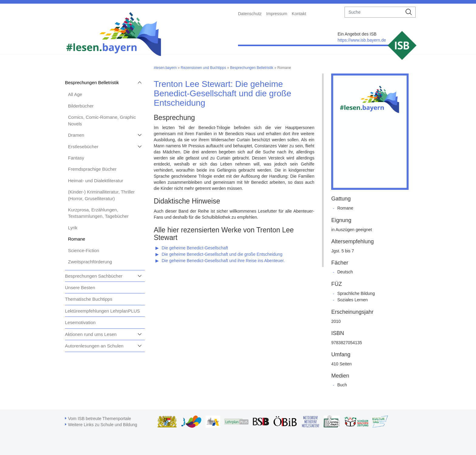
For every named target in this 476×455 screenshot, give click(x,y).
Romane (77, 239)
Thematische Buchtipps (89, 299)
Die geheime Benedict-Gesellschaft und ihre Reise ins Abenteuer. (223, 261)
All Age (75, 94)
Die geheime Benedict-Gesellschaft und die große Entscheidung (222, 254)
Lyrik (73, 228)
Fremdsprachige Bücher (92, 169)
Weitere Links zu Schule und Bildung (103, 425)
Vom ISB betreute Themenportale (100, 419)
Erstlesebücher (83, 147)
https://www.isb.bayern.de (362, 40)
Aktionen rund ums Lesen (91, 334)
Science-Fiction (84, 250)
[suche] (374, 12)
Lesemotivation (80, 322)
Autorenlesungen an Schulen (94, 346)
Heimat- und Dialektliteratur (96, 181)
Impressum (277, 14)
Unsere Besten (80, 287)
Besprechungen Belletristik (92, 82)
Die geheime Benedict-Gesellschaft (195, 248)
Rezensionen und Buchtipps (203, 68)
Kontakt (299, 14)
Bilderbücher (81, 106)
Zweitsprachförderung (90, 262)
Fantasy (76, 158)
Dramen (76, 135)
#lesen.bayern (165, 68)
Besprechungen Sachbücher (94, 276)
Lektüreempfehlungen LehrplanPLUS (102, 311)
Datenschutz (250, 14)
